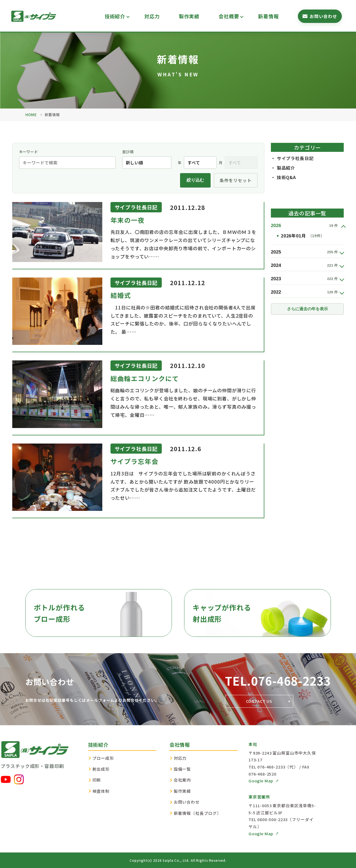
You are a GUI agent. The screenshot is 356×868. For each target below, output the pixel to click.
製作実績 (189, 16)
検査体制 (101, 791)
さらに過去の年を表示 (307, 309)
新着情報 (268, 16)
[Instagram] (19, 779)
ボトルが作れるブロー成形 (59, 613)
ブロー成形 (103, 758)
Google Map (261, 781)
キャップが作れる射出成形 (222, 613)
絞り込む (195, 180)
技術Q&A (286, 177)
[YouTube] (6, 779)
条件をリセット (236, 180)
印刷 (97, 780)
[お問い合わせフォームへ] (320, 16)
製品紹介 (286, 168)
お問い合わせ (187, 802)
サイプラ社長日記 (295, 158)
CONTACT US (259, 701)
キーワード (29, 152)
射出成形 (101, 769)
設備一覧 (182, 769)
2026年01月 (303, 236)
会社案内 (182, 780)
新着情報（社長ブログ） (198, 813)
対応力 (152, 16)
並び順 (128, 153)
